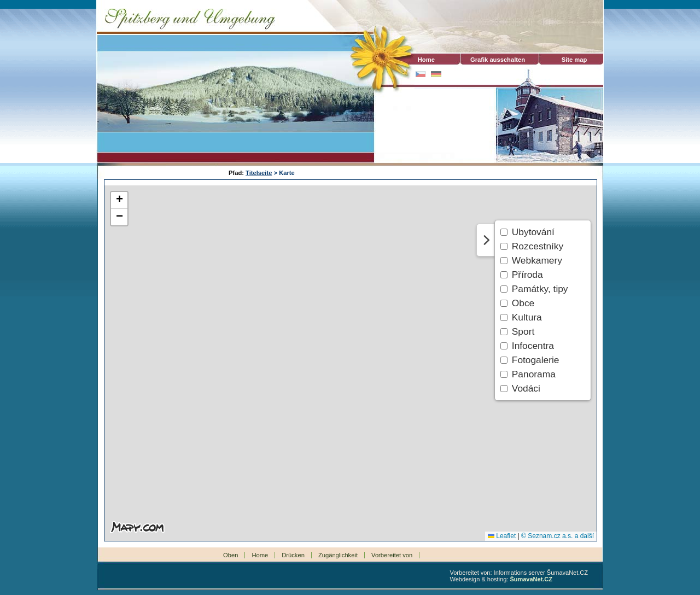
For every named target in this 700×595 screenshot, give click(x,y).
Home (421, 60)
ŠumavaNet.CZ (531, 579)
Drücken (293, 555)
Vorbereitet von (392, 555)
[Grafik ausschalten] (498, 60)
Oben (231, 555)
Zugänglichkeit (338, 555)
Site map (574, 60)
